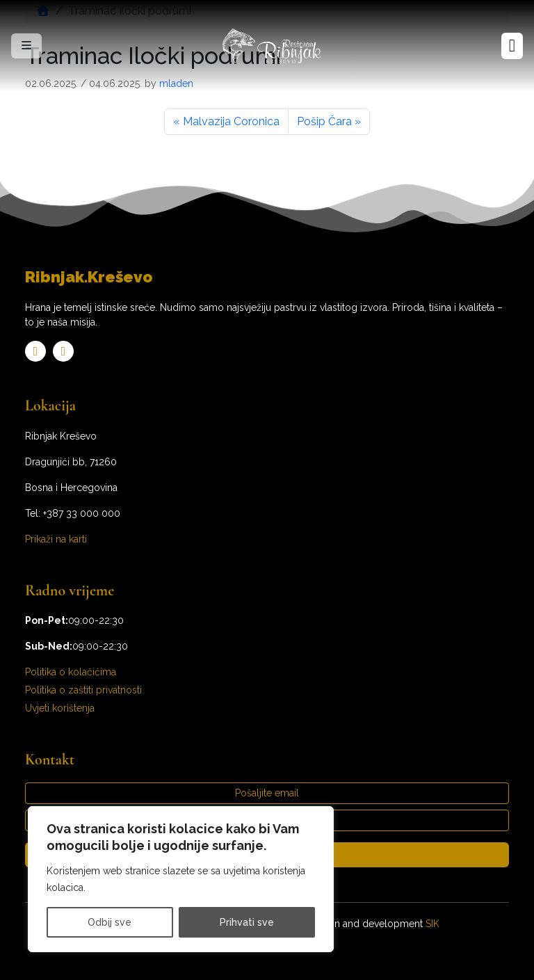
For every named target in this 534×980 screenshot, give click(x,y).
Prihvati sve (247, 922)
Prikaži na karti (56, 539)
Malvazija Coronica (231, 121)
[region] (181, 879)
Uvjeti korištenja (60, 708)
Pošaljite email (267, 793)
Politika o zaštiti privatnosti (83, 690)
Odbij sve (110, 922)
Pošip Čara (324, 121)
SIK (432, 924)
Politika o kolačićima (71, 672)
